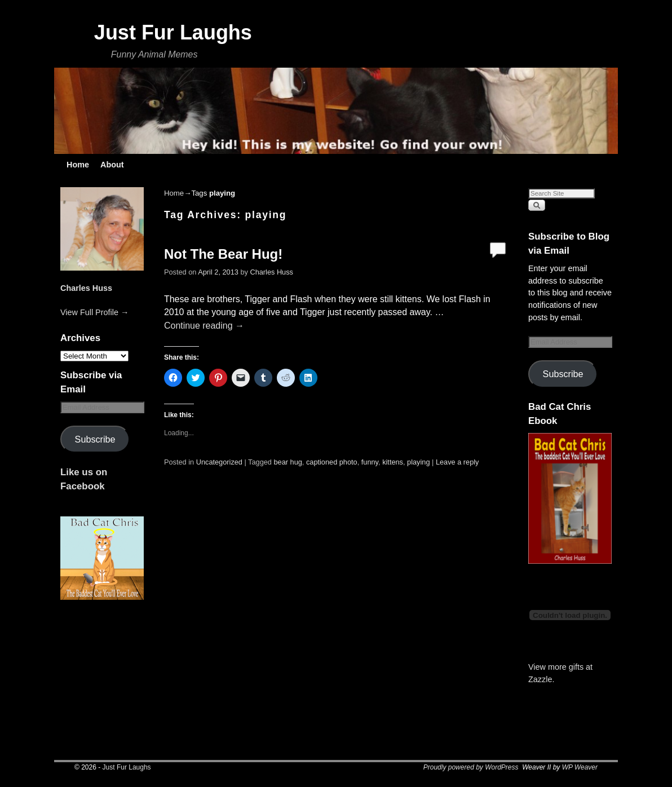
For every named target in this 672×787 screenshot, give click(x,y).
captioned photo (332, 462)
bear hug (288, 462)
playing (418, 462)
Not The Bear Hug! (223, 254)
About (112, 165)
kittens (393, 462)
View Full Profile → (94, 312)
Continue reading (204, 326)
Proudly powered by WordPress (471, 767)
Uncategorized (219, 462)
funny (370, 462)
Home (78, 165)
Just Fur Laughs (173, 32)
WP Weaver (580, 767)
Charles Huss (86, 288)
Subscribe (95, 439)
